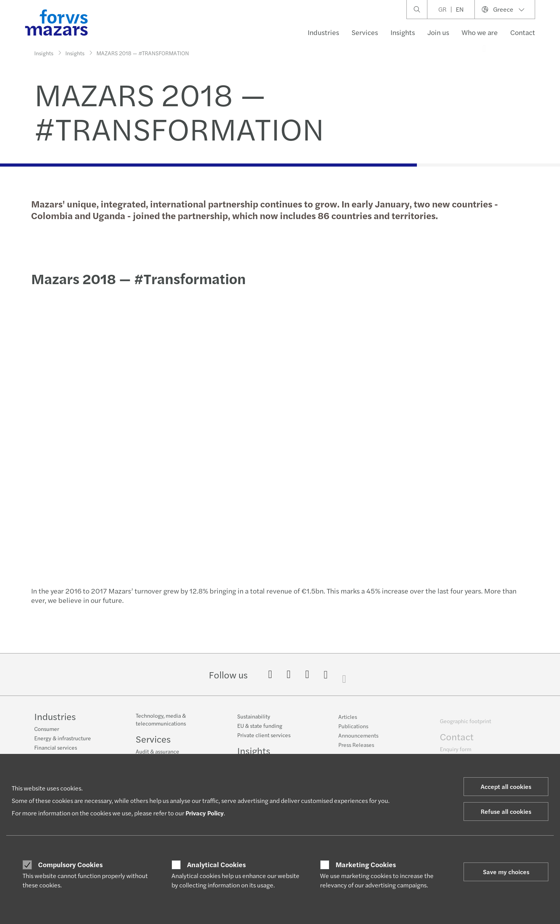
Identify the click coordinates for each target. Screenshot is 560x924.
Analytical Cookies (216, 864)
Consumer (47, 729)
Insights (403, 32)
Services (365, 32)
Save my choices (506, 872)
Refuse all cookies (506, 811)
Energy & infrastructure (63, 739)
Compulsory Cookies (70, 864)
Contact (523, 32)
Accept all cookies (506, 786)
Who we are (480, 32)
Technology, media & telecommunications (161, 725)
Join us (438, 32)
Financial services (56, 748)
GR (442, 9)
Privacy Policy (205, 813)
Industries (323, 32)
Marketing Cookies (366, 864)
